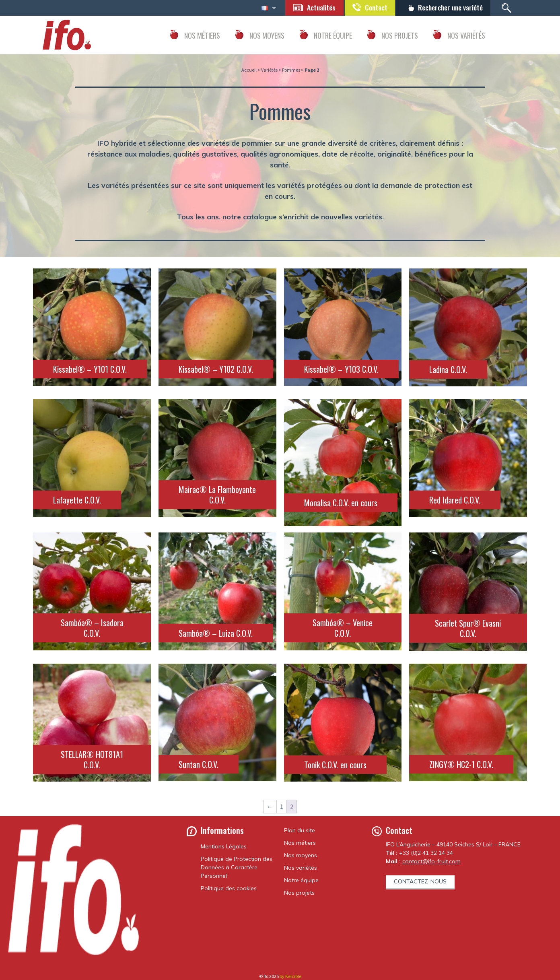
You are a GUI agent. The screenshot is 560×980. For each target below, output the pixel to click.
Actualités (318, 7)
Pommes (291, 70)
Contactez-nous (420, 881)
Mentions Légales (224, 846)
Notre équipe (301, 880)
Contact (373, 7)
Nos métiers (300, 843)
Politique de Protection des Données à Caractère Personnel (237, 867)
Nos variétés (301, 868)
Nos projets (299, 893)
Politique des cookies (229, 888)
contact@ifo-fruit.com (431, 861)
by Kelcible (290, 976)
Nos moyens (301, 855)
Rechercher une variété (449, 7)
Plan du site (300, 830)
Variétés (269, 70)
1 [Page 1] (282, 807)
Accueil (249, 70)
